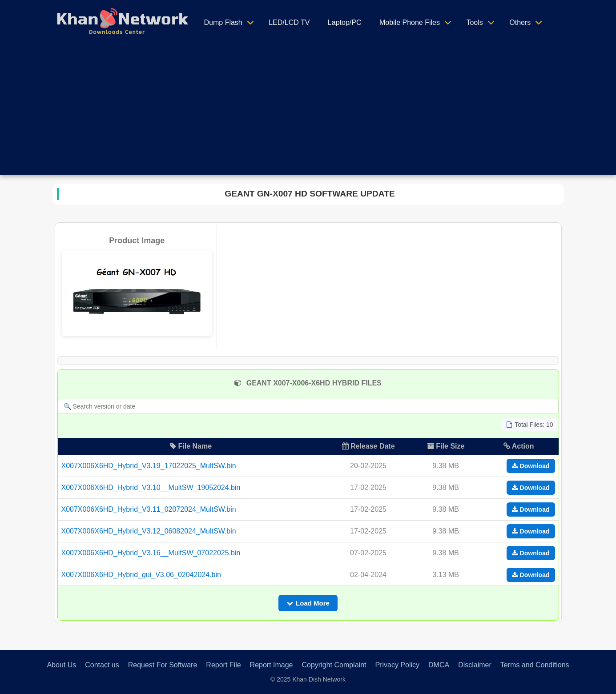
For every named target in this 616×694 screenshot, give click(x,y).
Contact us (102, 665)
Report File (223, 665)
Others (520, 22)
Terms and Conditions (535, 665)
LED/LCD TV (289, 22)
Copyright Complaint (334, 665)
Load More (308, 603)
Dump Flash (223, 22)
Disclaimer (475, 665)
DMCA (439, 665)
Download (531, 466)
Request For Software (163, 665)
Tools (474, 22)
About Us (61, 665)
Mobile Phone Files (410, 22)
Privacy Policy (397, 665)
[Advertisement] (308, 112)
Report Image (272, 665)
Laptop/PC (345, 22)
